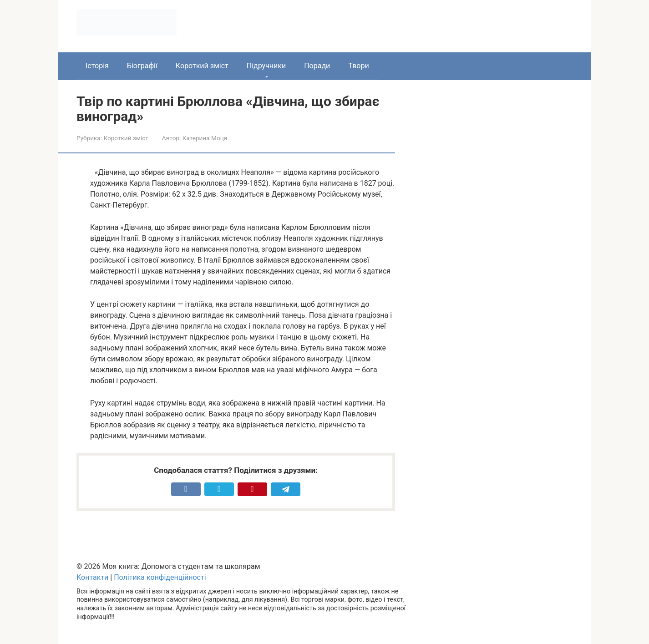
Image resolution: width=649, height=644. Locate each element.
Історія (97, 66)
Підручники (266, 66)
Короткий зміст (202, 66)
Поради (317, 66)
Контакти (92, 577)
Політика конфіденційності (160, 577)
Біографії (142, 66)
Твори (358, 66)
